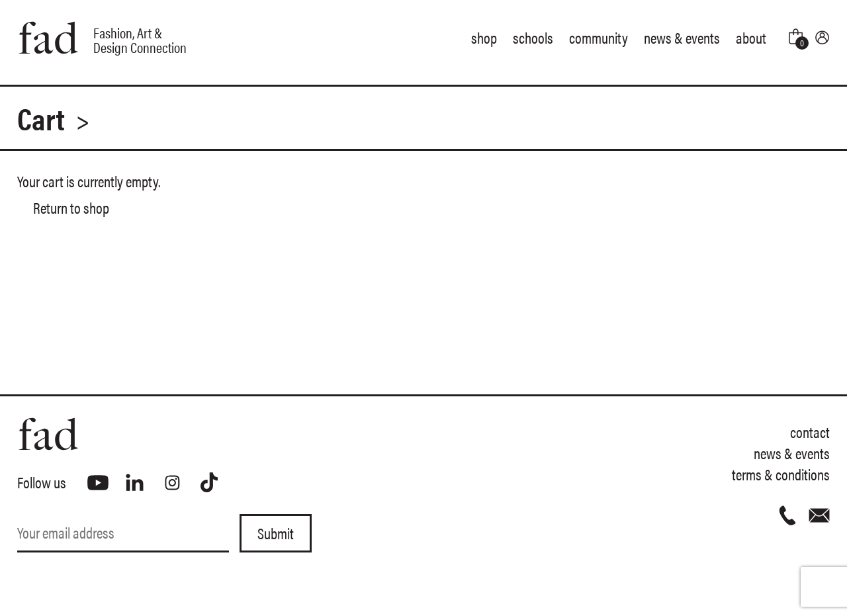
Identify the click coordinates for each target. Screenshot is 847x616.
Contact (810, 432)
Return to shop (71, 207)
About (751, 37)
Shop (484, 37)
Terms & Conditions (781, 474)
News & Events (682, 37)
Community (599, 37)
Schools (533, 37)
